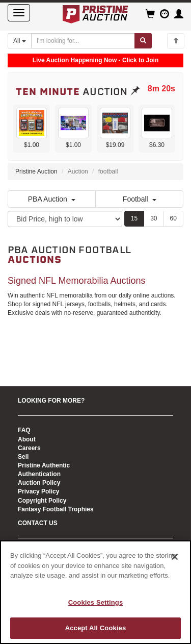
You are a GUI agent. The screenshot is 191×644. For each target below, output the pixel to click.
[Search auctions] (83, 41)
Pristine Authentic (44, 465)
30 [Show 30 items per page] (154, 218)
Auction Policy (39, 483)
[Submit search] (143, 41)
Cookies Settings (96, 602)
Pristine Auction (36, 171)
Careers (29, 448)
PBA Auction (52, 199)
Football (140, 199)
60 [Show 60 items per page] (173, 218)
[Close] (175, 557)
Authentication (39, 474)
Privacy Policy (38, 491)
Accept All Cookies (96, 628)
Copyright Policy (42, 501)
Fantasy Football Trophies (56, 509)
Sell (23, 457)
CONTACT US (38, 523)
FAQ (24, 430)
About (27, 439)
